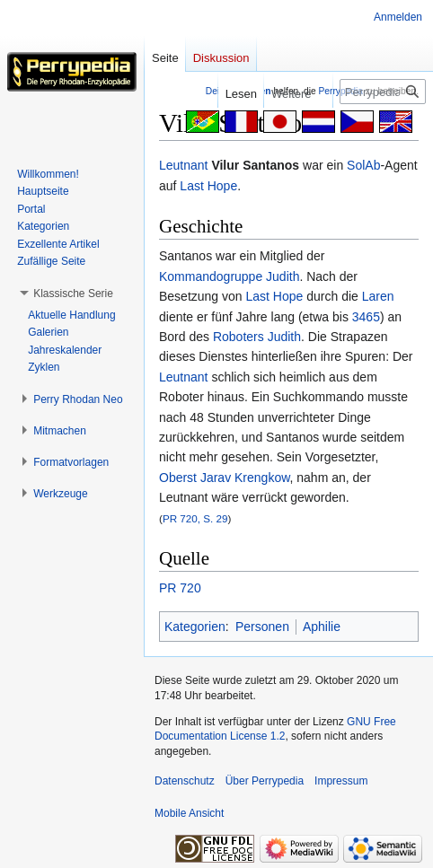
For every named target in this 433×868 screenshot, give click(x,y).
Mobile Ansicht (189, 813)
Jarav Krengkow (245, 478)
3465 (366, 317)
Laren (378, 296)
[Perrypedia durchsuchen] (383, 92)
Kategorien (195, 627)
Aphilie (322, 627)
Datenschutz (185, 781)
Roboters (239, 337)
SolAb (363, 165)
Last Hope (208, 186)
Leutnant (184, 165)
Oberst (178, 478)
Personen (262, 627)
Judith (284, 337)
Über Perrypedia (265, 781)
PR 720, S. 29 (195, 518)
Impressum (341, 781)
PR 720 (180, 588)
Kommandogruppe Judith (229, 276)
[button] (73, 294)
